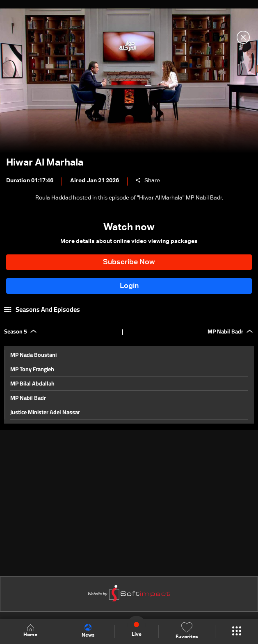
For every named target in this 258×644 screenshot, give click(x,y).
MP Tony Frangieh (32, 369)
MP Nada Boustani (33, 355)
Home (30, 631)
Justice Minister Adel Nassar (45, 412)
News (88, 631)
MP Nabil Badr (28, 398)
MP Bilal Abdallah (32, 383)
